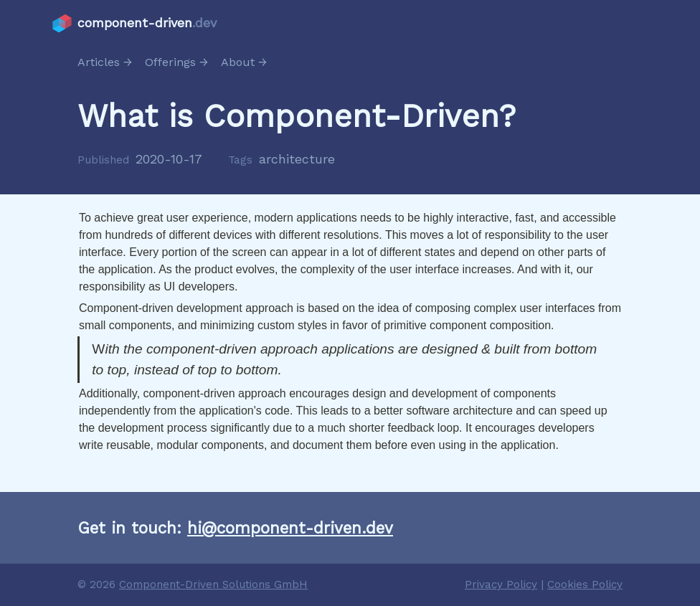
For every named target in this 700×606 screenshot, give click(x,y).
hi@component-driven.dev (290, 528)
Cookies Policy (585, 584)
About (238, 62)
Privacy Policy (501, 584)
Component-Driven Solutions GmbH (213, 584)
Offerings (170, 62)
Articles (99, 62)
